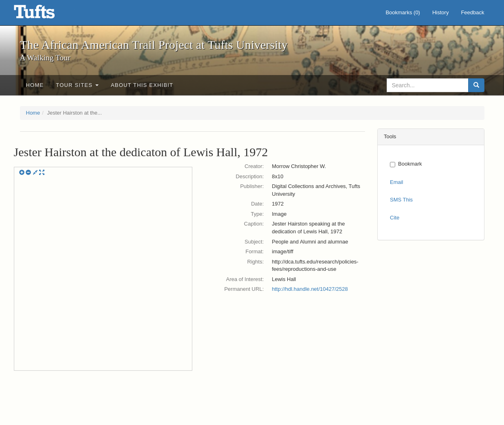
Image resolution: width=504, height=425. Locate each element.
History (440, 12)
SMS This (401, 200)
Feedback (472, 12)
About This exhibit (142, 85)
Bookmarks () (403, 12)
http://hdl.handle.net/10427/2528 (310, 289)
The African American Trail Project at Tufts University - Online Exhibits (44, 14)
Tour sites (77, 85)
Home (35, 85)
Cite (395, 218)
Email (397, 182)
